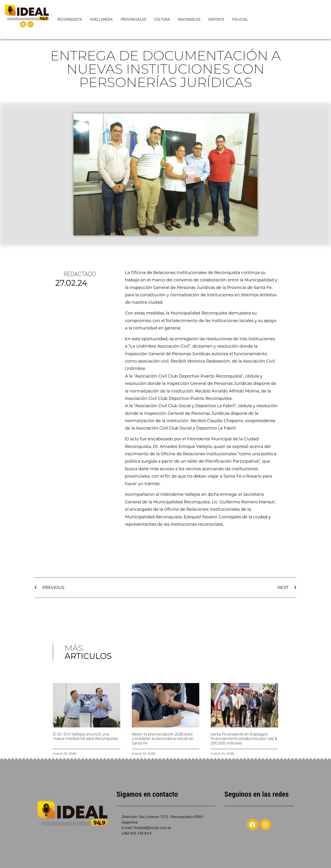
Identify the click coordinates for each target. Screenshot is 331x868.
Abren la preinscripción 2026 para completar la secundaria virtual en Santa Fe (163, 739)
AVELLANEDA (101, 19)
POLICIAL (240, 19)
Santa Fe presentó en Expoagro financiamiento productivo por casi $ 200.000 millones (244, 739)
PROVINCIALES (133, 19)
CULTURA (162, 19)
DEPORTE (216, 19)
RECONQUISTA (70, 19)
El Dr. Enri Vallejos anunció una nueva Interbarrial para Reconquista (85, 736)
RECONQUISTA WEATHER (291, 20)
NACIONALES (189, 19)
